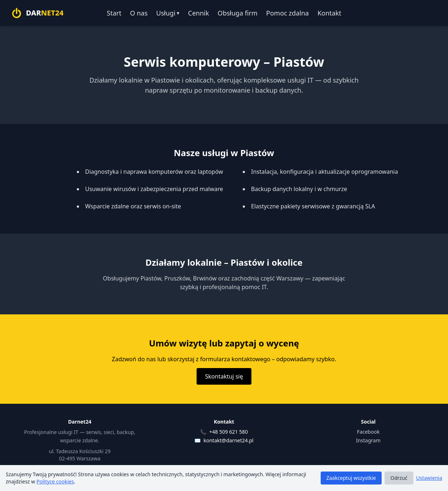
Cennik (198, 13)
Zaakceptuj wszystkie (351, 478)
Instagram (368, 440)
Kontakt (329, 13)
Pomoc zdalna (287, 13)
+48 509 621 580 (229, 432)
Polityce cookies (55, 481)
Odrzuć (399, 478)
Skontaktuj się (224, 376)
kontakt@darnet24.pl (228, 440)
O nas (139, 13)
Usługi (168, 13)
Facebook (368, 432)
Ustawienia (429, 478)
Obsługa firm (237, 13)
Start (114, 13)
